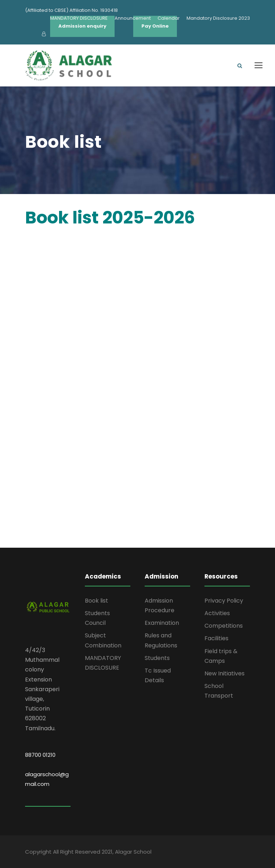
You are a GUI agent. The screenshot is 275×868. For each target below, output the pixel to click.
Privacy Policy (224, 601)
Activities (217, 613)
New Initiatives (225, 673)
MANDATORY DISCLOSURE (79, 18)
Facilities (216, 638)
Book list (97, 601)
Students (157, 658)
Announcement (133, 18)
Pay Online (155, 26)
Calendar (169, 18)
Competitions (224, 626)
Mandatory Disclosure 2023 (218, 18)
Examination (162, 623)
